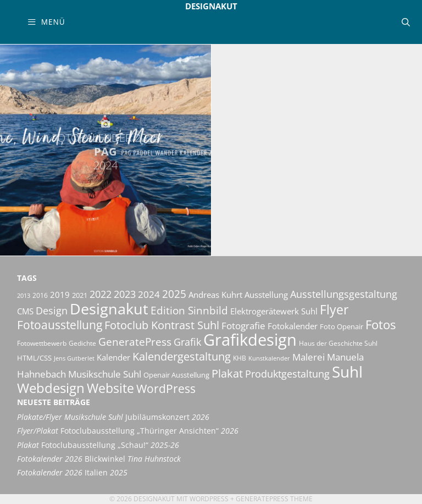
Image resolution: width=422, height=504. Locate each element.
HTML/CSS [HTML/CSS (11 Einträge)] (34, 358)
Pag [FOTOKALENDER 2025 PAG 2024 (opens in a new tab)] (105, 151)
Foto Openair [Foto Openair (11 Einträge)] (342, 326)
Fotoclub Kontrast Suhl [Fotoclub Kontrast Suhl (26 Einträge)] (162, 325)
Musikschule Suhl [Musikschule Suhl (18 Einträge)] (105, 374)
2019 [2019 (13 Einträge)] (60, 295)
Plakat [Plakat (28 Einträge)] (227, 373)
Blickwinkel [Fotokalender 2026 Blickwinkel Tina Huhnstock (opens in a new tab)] (99, 459)
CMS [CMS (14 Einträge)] (25, 311)
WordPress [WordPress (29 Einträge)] (166, 389)
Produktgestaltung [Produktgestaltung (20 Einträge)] (287, 374)
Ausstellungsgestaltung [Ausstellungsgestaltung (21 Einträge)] (344, 294)
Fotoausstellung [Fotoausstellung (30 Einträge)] (60, 325)
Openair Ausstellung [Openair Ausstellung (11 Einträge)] (176, 375)
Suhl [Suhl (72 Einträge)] (347, 372)
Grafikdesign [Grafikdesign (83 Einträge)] (250, 340)
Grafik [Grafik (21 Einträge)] (187, 342)
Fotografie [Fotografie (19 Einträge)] (243, 325)
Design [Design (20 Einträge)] (52, 311)
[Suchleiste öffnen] (406, 22)
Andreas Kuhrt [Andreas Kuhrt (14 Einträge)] (215, 295)
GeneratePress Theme (274, 499)
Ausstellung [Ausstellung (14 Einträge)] (266, 295)
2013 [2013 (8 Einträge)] (24, 296)
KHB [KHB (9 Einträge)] (240, 358)
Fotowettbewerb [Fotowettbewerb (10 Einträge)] (42, 343)
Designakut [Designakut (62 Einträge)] (109, 309)
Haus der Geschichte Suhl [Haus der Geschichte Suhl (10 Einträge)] (338, 343)
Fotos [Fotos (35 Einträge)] (381, 325)
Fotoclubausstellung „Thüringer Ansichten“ (128, 431)
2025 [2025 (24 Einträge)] (174, 294)
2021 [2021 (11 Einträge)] (80, 295)
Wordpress (209, 499)
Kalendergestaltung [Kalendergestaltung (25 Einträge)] (182, 356)
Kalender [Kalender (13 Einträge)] (113, 357)
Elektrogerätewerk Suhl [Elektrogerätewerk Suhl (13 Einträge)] (274, 311)
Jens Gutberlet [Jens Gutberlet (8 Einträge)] (74, 358)
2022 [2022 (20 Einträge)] (101, 294)
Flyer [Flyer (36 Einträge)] (334, 310)
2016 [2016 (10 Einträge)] (40, 295)
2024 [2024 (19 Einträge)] (149, 294)
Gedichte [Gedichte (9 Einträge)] (82, 343)
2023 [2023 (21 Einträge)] (125, 294)
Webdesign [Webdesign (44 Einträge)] (51, 388)
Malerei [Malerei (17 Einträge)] (309, 357)
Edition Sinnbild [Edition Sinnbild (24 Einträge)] (189, 310)
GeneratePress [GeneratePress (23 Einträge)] (135, 342)
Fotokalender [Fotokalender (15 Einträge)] (293, 326)
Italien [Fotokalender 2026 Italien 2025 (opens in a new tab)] (72, 473)
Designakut (211, 6)
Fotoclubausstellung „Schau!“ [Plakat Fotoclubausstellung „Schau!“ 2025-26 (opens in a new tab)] (98, 445)
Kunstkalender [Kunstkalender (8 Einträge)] (269, 358)
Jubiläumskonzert (113, 417)
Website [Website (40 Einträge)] (110, 388)
